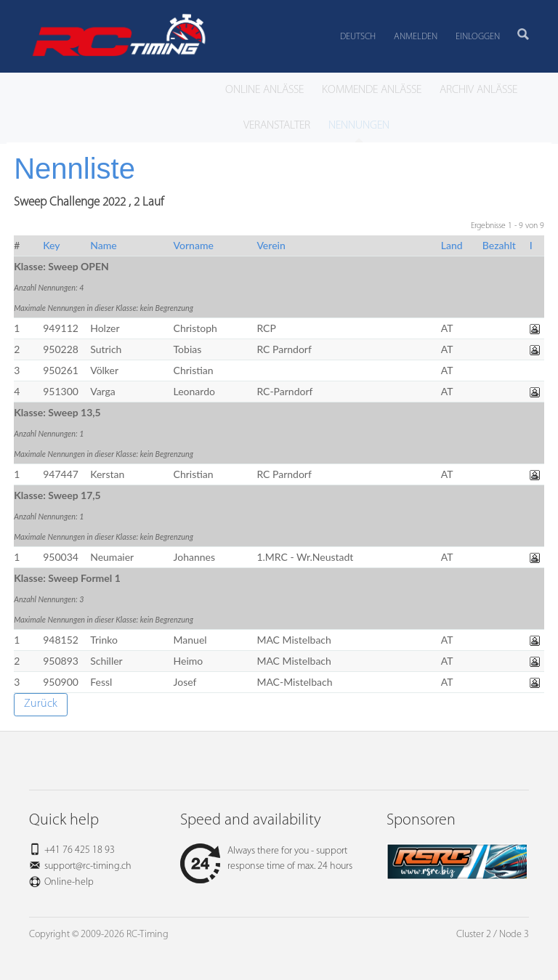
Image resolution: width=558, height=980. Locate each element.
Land (452, 245)
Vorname (194, 245)
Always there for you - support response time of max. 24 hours (266, 859)
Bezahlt (499, 245)
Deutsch (358, 37)
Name (104, 245)
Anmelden (416, 37)
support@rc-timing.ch (88, 866)
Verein (271, 245)
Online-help (69, 882)
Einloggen (478, 37)
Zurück (41, 704)
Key (51, 245)
